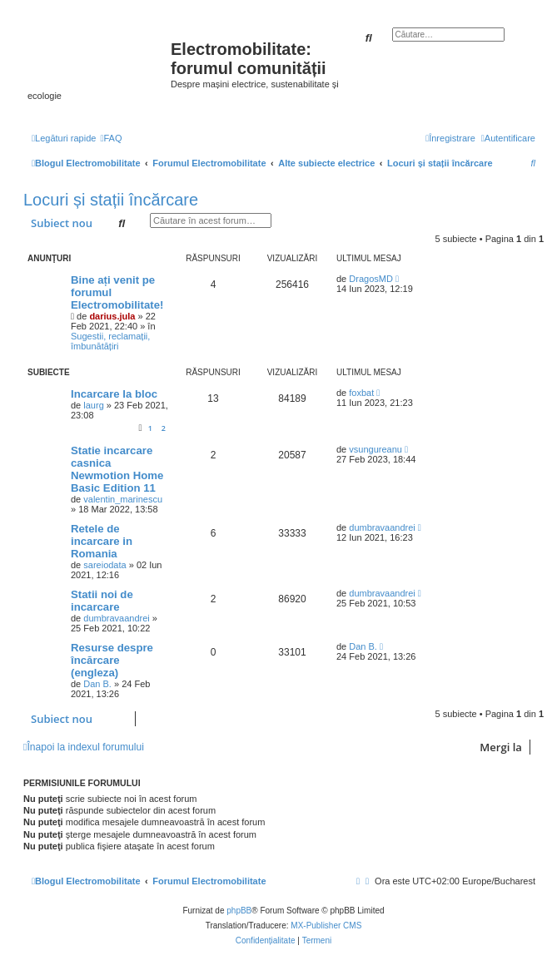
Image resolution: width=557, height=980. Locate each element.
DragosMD (371, 279)
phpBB (239, 911)
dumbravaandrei (382, 527)
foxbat (361, 393)
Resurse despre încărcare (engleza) (112, 660)
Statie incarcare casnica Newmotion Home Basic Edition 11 (117, 469)
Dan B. (97, 684)
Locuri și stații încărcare (111, 200)
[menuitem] (111, 138)
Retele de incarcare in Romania (102, 541)
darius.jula (112, 316)
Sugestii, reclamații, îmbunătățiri (110, 341)
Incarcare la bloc (114, 394)
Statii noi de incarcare (102, 601)
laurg (93, 405)
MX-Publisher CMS (326, 926)
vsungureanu (375, 449)
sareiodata (104, 565)
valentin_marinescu (123, 499)
